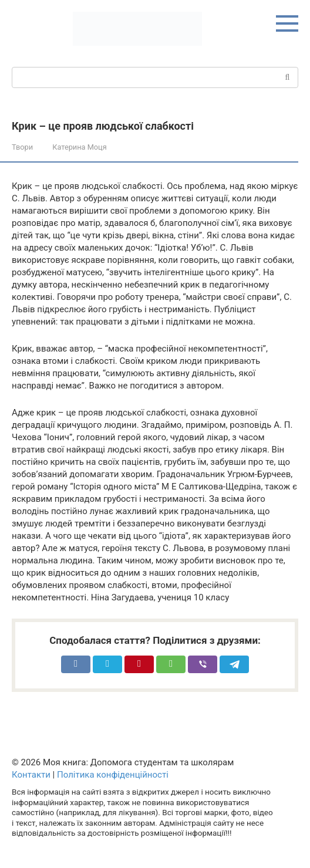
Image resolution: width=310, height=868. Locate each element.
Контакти (31, 775)
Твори (22, 147)
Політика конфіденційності (113, 775)
